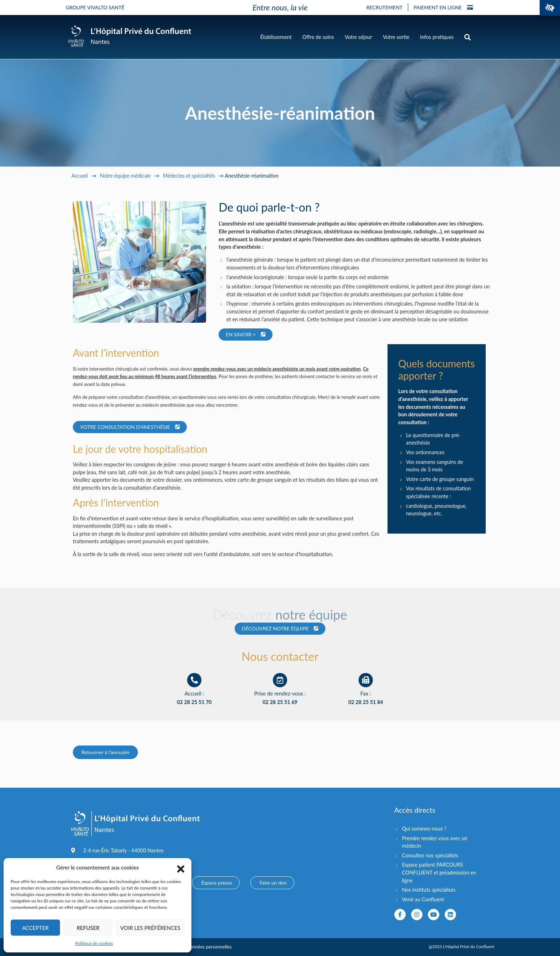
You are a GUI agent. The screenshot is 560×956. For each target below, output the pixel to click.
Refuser (88, 928)
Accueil (80, 176)
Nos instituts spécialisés (429, 890)
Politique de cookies (94, 943)
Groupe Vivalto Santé (95, 7)
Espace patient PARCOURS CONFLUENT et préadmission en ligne (439, 872)
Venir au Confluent (423, 899)
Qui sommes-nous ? (424, 829)
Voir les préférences (150, 928)
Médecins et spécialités (189, 176)
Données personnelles (209, 947)
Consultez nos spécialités (430, 855)
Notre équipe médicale (125, 176)
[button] (550, 8)
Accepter (35, 928)
